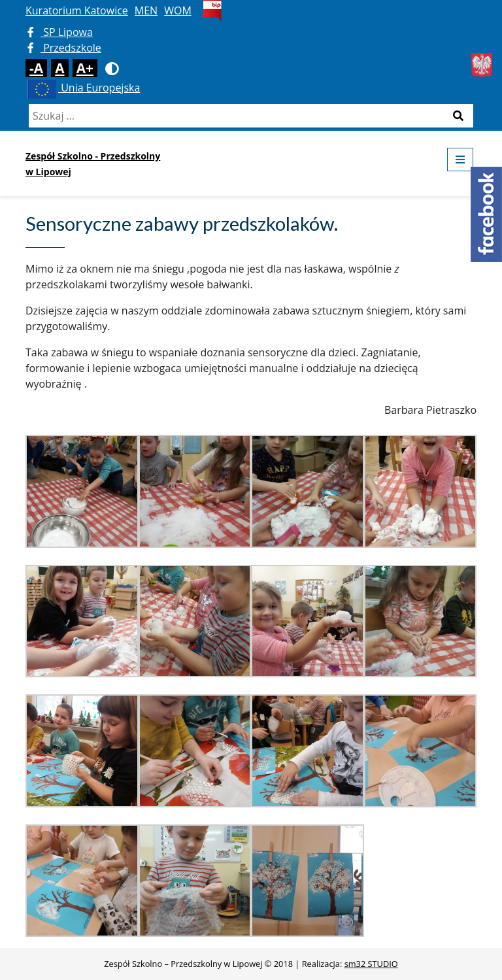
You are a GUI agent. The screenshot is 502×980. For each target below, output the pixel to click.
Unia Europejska (83, 88)
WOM (178, 10)
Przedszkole (64, 48)
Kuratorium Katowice (77, 10)
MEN (146, 10)
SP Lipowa (60, 32)
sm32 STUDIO (371, 964)
